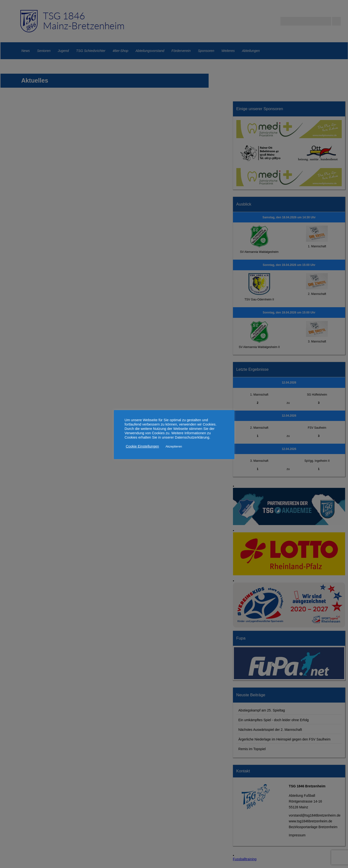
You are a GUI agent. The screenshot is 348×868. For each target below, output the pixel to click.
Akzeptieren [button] (174, 446)
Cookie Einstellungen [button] (143, 446)
